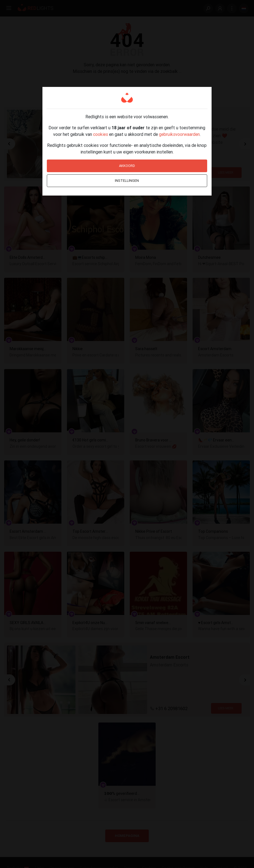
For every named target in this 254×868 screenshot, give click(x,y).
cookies (101, 134)
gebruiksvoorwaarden (179, 134)
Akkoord (127, 166)
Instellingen (127, 181)
